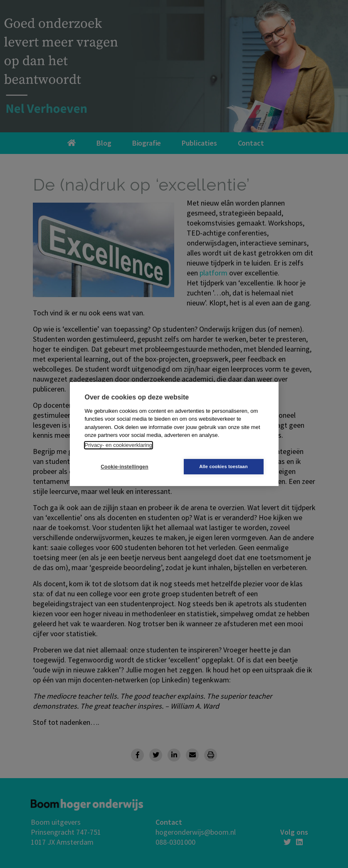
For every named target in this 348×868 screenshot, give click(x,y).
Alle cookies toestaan (223, 466)
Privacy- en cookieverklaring (119, 445)
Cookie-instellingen (124, 467)
